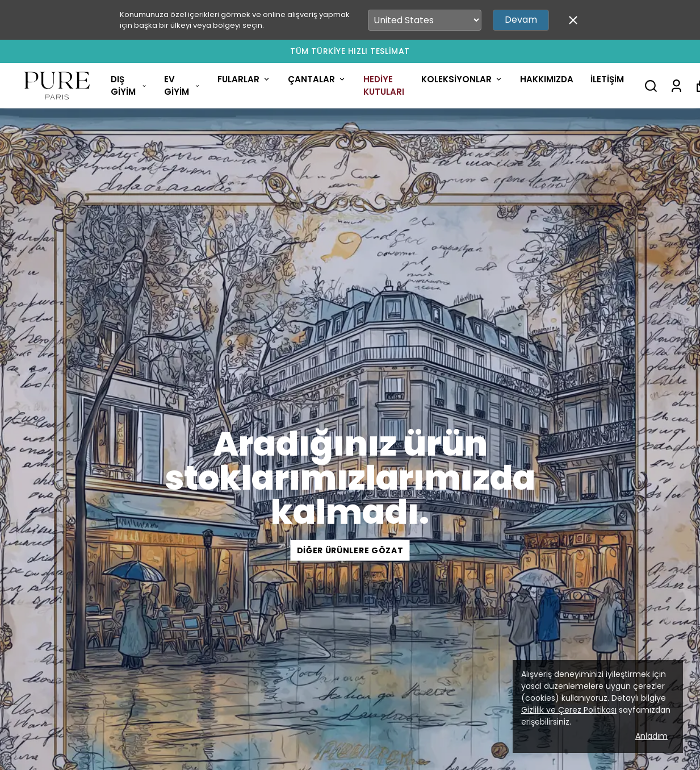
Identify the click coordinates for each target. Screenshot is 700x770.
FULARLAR (244, 79)
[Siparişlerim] (676, 86)
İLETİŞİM (607, 79)
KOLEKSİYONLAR (462, 79)
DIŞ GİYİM (129, 86)
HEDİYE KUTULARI (384, 86)
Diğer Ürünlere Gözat (350, 550)
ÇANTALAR (317, 79)
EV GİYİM (182, 86)
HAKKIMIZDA (547, 79)
